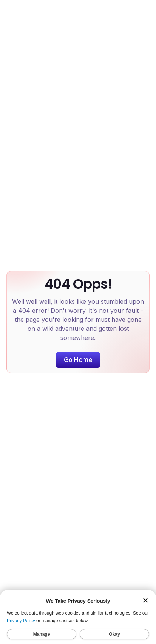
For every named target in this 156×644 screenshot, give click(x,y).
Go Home (78, 360)
